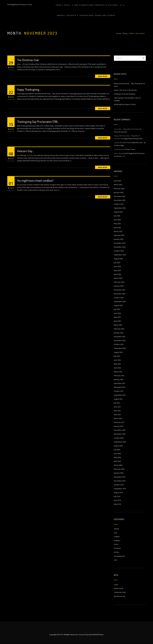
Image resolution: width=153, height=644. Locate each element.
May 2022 (117, 364)
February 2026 (119, 189)
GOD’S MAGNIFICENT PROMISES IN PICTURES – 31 (98, 5)
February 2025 (119, 235)
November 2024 (120, 247)
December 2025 (120, 196)
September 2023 (120, 301)
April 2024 (117, 274)
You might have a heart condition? (35, 180)
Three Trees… (131, 149)
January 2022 (119, 379)
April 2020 (117, 461)
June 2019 (117, 500)
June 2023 (117, 313)
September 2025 (120, 208)
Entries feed (118, 588)
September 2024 (120, 255)
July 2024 (117, 263)
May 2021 (117, 411)
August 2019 (118, 492)
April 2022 (117, 368)
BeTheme (100, 635)
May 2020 (117, 457)
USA (115, 560)
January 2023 (119, 333)
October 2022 (119, 344)
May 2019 (117, 504)
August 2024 (118, 259)
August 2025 (118, 212)
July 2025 (117, 216)
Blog (125, 33)
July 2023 (117, 309)
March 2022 (118, 372)
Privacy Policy (84, 635)
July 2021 (117, 403)
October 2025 (119, 204)
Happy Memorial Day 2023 (133, 139)
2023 (132, 33)
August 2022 (118, 352)
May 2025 (117, 224)
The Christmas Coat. (28, 60)
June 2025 (117, 220)
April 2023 (117, 321)
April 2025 (117, 228)
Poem (116, 544)
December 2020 (120, 430)
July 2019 (117, 496)
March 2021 (118, 418)
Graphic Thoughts (67, 15)
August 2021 (118, 399)
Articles (117, 529)
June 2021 (117, 407)
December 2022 (120, 337)
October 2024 (119, 251)
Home (59, 5)
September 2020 (120, 442)
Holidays (117, 540)
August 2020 (118, 446)
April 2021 (117, 415)
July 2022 (117, 356)
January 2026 (119, 192)
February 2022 (119, 376)
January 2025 (119, 239)
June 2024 (117, 266)
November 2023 (120, 294)
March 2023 (118, 325)
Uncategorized (119, 556)
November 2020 (120, 434)
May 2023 (117, 317)
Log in (116, 585)
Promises (117, 548)
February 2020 (119, 469)
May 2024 (117, 270)
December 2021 (120, 383)
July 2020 (117, 450)
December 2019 (120, 477)
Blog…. (68, 5)
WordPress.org (119, 596)
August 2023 (118, 305)
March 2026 (118, 185)
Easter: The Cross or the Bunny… (126, 90)
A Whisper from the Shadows (125, 94)
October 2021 (119, 391)
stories (116, 552)
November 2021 (120, 387)
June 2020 (117, 453)
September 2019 (120, 489)
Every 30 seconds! (120, 132)
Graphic (117, 537)
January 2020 (119, 473)
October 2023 (119, 298)
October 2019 (119, 485)
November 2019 (120, 481)
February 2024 (119, 282)
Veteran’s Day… (25, 151)
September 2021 (120, 395)
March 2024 (118, 278)
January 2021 (119, 426)
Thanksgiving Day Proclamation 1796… (38, 122)
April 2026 (117, 181)
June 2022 (117, 360)
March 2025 (118, 231)
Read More (103, 76)
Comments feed (120, 592)
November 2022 (120, 340)
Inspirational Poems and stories (97, 15)
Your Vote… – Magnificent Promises (127, 129)
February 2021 (119, 422)
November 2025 (120, 200)
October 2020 (119, 438)
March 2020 (118, 465)
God (115, 533)
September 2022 (120, 348)
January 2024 (119, 286)
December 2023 (120, 290)
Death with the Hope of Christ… (125, 104)
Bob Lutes (118, 153)
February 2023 (119, 329)
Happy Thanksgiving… (29, 89)
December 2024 (120, 243)
